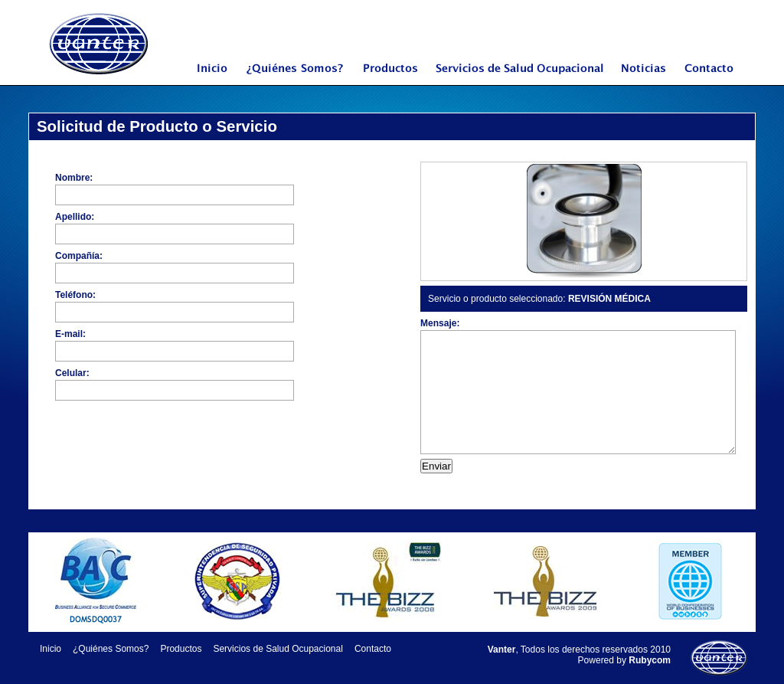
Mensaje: (440, 323)
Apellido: (75, 217)
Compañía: (79, 256)
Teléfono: (75, 295)
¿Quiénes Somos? (296, 78)
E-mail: (70, 334)
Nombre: (74, 178)
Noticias (651, 78)
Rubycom (650, 660)
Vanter (99, 44)
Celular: (72, 373)
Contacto (715, 78)
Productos (390, 78)
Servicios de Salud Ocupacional (524, 78)
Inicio (212, 78)
